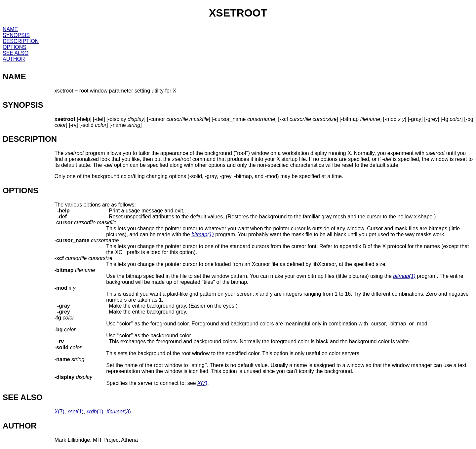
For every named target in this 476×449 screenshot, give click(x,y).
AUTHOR (14, 59)
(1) (203, 234)
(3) (119, 412)
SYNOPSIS (16, 35)
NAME (10, 29)
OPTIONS (15, 47)
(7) (202, 383)
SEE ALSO (16, 53)
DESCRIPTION (21, 41)
